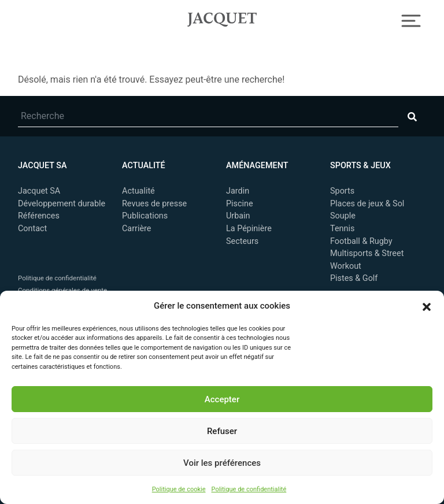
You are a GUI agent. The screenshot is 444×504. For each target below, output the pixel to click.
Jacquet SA (222, 18)
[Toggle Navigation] (411, 19)
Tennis (342, 229)
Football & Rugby (361, 241)
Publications (145, 216)
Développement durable (62, 204)
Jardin (238, 191)
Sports (342, 191)
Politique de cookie (179, 489)
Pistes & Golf (354, 278)
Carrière (136, 229)
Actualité (138, 191)
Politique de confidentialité (249, 489)
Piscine (240, 204)
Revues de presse (154, 204)
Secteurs (242, 241)
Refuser (222, 431)
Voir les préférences (222, 463)
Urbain (238, 216)
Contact (32, 229)
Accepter (222, 399)
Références (39, 216)
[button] (427, 306)
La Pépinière (249, 229)
